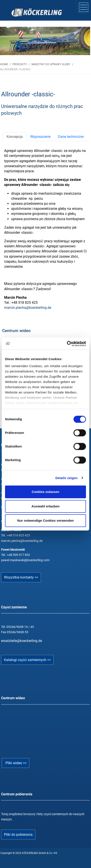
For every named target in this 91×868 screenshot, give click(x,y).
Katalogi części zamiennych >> (27, 660)
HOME (4, 64)
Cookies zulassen (45, 492)
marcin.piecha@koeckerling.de (28, 308)
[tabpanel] (45, 41)
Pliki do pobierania (18, 835)
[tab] (15, 137)
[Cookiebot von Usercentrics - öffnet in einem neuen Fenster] (67, 344)
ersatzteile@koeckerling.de (22, 641)
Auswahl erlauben (45, 506)
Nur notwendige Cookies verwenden (45, 520)
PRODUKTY (20, 64)
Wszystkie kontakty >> (21, 577)
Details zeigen (66, 478)
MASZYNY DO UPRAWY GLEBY (51, 64)
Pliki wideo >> (16, 763)
